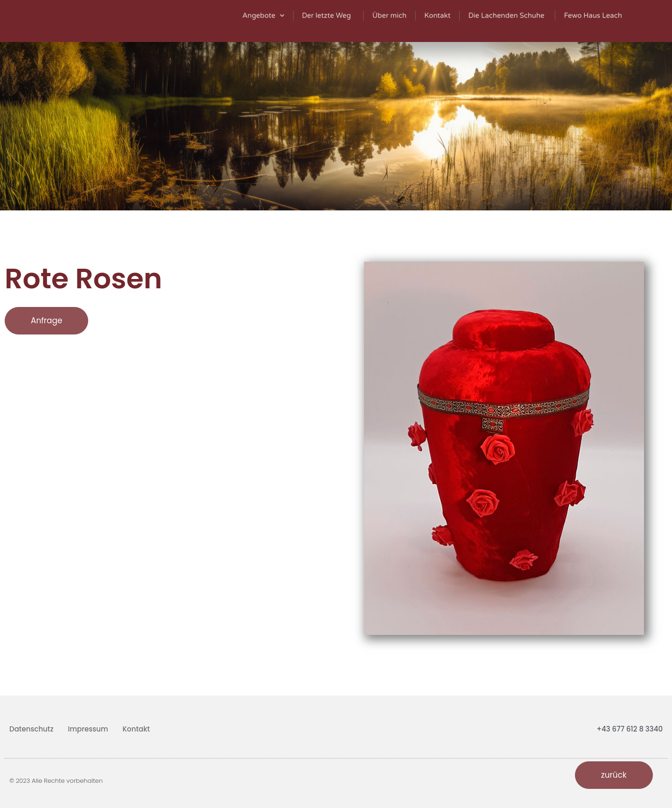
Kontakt (136, 729)
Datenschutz (31, 729)
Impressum (88, 729)
